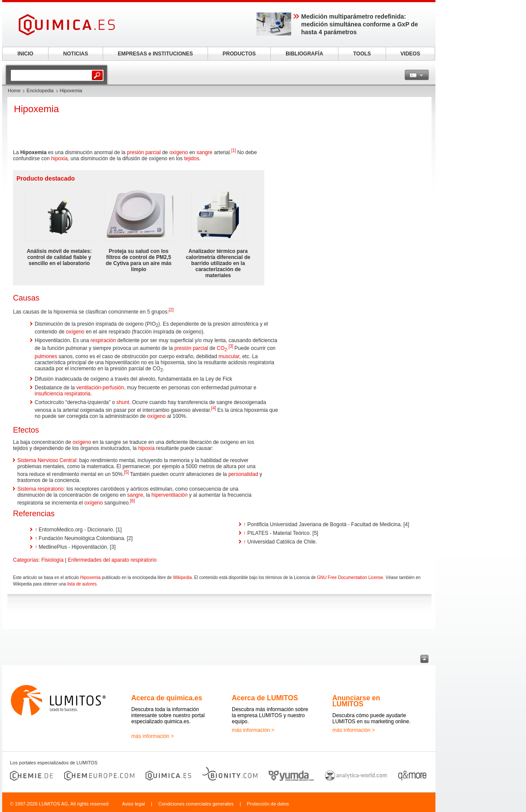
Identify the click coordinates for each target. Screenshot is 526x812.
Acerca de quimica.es (167, 698)
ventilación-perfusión (100, 388)
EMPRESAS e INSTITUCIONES (155, 54)
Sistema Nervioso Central (47, 460)
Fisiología (52, 560)
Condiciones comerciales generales (196, 804)
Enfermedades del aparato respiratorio (112, 560)
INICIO (25, 54)
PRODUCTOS (239, 54)
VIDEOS (410, 54)
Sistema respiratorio (41, 489)
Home (14, 91)
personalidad (243, 474)
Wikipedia (182, 577)
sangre (205, 152)
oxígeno (179, 152)
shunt (123, 402)
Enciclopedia (40, 91)
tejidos (192, 159)
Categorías (26, 560)
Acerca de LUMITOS (265, 698)
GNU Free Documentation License (350, 577)
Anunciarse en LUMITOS (356, 701)
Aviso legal (133, 804)
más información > (153, 736)
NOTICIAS (76, 54)
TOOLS (362, 54)
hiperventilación (170, 495)
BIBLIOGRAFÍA (304, 54)
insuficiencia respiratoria (63, 394)
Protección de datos (268, 804)
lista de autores (82, 584)
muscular (229, 356)
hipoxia (59, 159)
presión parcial (144, 152)
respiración (103, 340)
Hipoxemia (90, 577)
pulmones (46, 356)
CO (222, 348)
